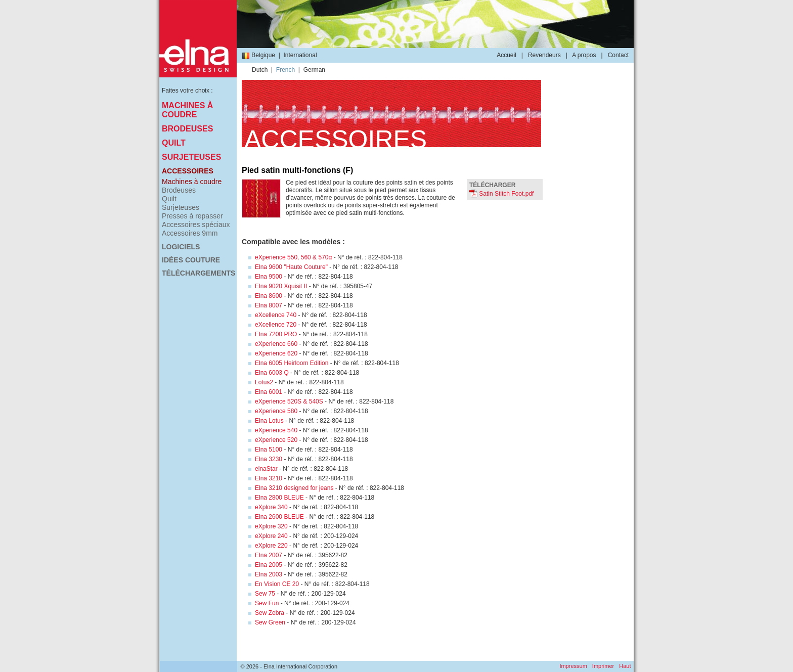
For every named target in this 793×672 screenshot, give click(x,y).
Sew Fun (267, 603)
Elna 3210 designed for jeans (294, 488)
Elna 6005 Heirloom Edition (292, 363)
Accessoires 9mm (190, 233)
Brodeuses (187, 129)
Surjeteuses (191, 157)
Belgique (258, 55)
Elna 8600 (269, 296)
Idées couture (191, 260)
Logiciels (181, 247)
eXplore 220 (271, 546)
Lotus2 (264, 382)
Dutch (260, 70)
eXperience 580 (276, 411)
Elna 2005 (269, 565)
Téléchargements (198, 273)
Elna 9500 (269, 277)
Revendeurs (544, 55)
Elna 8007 (269, 305)
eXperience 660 (276, 344)
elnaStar (266, 469)
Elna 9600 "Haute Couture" (291, 267)
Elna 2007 (269, 555)
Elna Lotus (269, 421)
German (314, 70)
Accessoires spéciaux (196, 225)
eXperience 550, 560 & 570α (293, 257)
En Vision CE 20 (277, 584)
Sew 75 (265, 594)
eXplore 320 (271, 526)
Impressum (573, 666)
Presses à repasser (192, 216)
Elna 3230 (269, 459)
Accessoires (188, 171)
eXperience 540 (276, 430)
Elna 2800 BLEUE (279, 498)
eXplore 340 (271, 507)
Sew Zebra (270, 613)
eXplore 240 (271, 536)
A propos (584, 55)
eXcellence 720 (276, 325)
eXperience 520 (276, 440)
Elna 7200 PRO (276, 334)
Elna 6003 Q (272, 373)
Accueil (506, 55)
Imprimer (603, 666)
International (300, 55)
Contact (618, 55)
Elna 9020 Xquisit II (281, 286)
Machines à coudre (187, 110)
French (285, 70)
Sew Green (270, 622)
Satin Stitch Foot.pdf (501, 194)
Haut (625, 666)
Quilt (174, 143)
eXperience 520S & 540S (289, 401)
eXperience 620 (276, 353)
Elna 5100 (269, 450)
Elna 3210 (269, 478)
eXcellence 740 (276, 315)
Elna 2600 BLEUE (279, 517)
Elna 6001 (269, 392)
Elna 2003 (269, 574)
